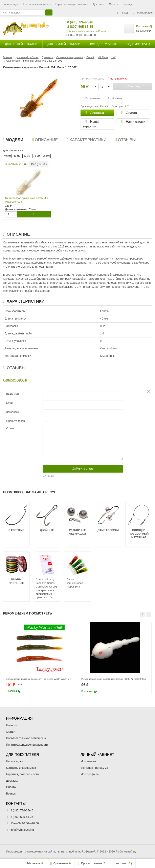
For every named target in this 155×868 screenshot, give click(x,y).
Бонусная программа (94, 768)
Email (10, 403)
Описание (45, 140)
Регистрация (143, 13)
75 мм (37, 156)
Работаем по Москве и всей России (86, 31)
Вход (123, 13)
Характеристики (87, 140)
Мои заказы (88, 761)
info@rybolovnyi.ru (22, 830)
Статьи (11, 732)
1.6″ (127, 107)
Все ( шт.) (39, 164)
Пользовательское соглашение (26, 738)
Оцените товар (16, 421)
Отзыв (10, 428)
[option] (39, 658)
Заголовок (13, 412)
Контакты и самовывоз (37, 4)
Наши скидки (10, 4)
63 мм (27, 156)
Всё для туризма (103, 44)
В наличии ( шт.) (16, 164)
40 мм (7, 156)
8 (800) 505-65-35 (77, 27)
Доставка (98, 4)
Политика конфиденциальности (27, 745)
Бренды (128, 4)
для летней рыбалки (21, 44)
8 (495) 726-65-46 (77, 22)
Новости (12, 725)
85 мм (46, 156)
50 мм (17, 156)
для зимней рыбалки (64, 44)
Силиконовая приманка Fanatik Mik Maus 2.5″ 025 (26, 200)
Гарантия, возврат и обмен (72, 4)
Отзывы (126, 140)
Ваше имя (13, 394)
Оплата (114, 4)
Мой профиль (90, 774)
